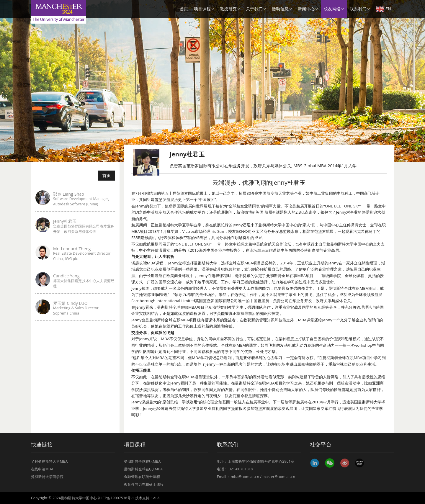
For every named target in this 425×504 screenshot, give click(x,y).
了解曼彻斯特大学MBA (49, 461)
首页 (184, 9)
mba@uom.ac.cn (245, 477)
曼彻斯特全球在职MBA (142, 461)
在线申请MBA (42, 469)
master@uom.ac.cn (279, 477)
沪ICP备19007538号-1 (116, 498)
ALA (156, 498)
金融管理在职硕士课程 (142, 477)
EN (383, 9)
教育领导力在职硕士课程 (144, 484)
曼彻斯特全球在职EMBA (143, 469)
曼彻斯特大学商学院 (47, 477)
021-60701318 (241, 469)
